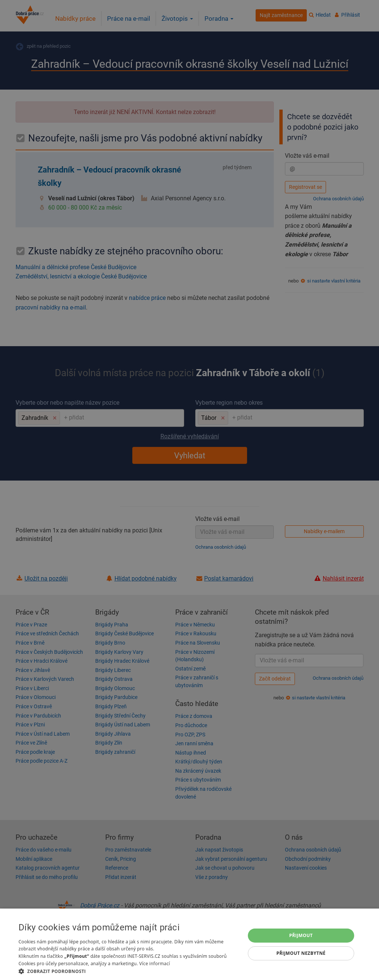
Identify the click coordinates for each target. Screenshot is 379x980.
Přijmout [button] (301, 935)
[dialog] (189, 944)
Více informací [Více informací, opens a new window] (155, 964)
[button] (128, 971)
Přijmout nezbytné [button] (301, 953)
